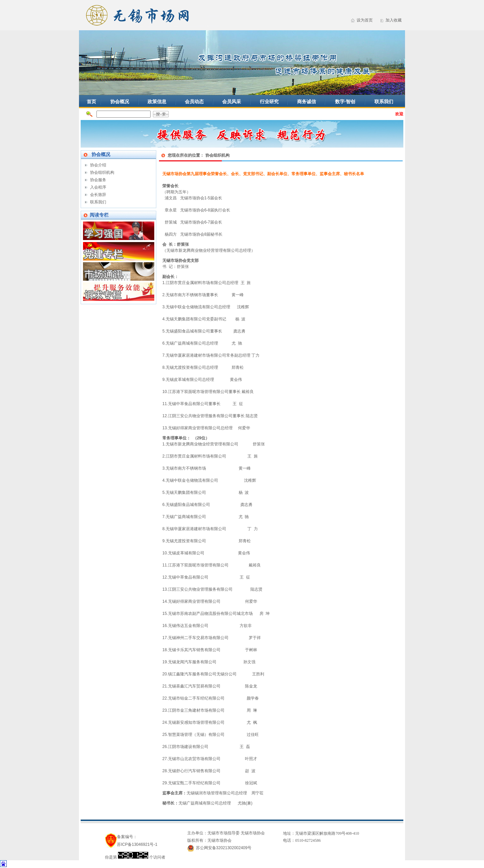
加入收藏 (394, 20)
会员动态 (194, 102)
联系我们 (384, 102)
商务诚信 (307, 102)
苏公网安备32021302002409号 (224, 848)
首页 (91, 102)
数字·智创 (345, 102)
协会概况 (120, 102)
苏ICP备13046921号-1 (137, 844)
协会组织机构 (102, 172)
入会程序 (98, 187)
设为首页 (365, 20)
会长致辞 (98, 195)
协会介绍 (98, 165)
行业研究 (269, 102)
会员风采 (232, 102)
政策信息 (157, 102)
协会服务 (98, 180)
